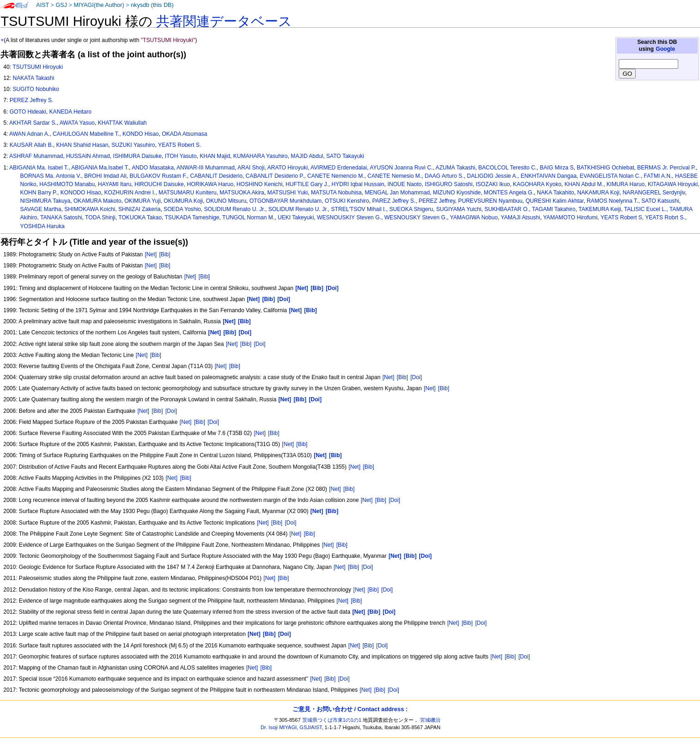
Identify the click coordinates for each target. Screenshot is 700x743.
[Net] (151, 254)
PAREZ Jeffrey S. (394, 201)
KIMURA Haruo (625, 184)
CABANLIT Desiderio (216, 176)
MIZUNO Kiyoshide (457, 193)
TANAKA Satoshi (61, 217)
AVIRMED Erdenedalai (339, 168)
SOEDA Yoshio (182, 209)
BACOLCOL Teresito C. (507, 168)
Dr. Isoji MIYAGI (279, 727)
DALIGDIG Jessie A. (492, 176)
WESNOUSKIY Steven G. (349, 217)
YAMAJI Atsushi (520, 217)
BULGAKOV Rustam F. (158, 176)
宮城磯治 (430, 720)
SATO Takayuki (345, 156)
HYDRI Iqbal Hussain (358, 184)
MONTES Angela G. (509, 193)
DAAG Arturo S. (444, 176)
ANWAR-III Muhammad (206, 168)
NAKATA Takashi (33, 78)
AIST (43, 5)
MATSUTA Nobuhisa (336, 193)
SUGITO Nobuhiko (36, 89)
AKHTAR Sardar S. (33, 123)
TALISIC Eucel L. (645, 209)
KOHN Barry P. (39, 193)
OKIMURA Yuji (142, 201)
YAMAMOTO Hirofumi (570, 217)
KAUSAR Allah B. (31, 145)
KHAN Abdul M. (584, 184)
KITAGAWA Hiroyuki (673, 184)
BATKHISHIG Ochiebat (605, 168)
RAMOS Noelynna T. (612, 201)
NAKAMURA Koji (598, 193)
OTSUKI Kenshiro (347, 201)
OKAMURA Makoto (97, 201)
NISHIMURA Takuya (46, 201)
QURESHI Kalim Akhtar (554, 201)
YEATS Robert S (621, 217)
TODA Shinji (100, 217)
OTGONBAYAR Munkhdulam (286, 201)
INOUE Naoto (405, 184)
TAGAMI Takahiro (554, 209)
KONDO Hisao (141, 134)
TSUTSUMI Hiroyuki (38, 67)
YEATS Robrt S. (665, 217)
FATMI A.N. (658, 176)
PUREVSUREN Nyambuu (490, 201)
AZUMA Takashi (456, 168)
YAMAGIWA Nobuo (474, 217)
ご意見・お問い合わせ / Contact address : (350, 709)
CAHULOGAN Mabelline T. (86, 134)
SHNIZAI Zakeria (139, 209)
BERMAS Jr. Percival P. (667, 168)
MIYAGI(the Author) (99, 5)
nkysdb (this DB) (152, 5)
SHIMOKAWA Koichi (90, 209)
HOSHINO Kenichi (259, 184)
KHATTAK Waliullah (122, 123)
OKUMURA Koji (183, 201)
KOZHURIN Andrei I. (130, 193)
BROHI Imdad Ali (105, 176)
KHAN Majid (215, 156)
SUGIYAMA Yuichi (459, 209)
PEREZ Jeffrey (437, 201)
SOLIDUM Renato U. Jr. (298, 209)
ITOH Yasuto (181, 156)
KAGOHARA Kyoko (537, 184)
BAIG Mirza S (557, 168)
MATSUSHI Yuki (288, 193)
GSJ (61, 5)
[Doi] (259, 344)
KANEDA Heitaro (70, 112)
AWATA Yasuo (77, 123)
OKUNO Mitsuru (226, 201)
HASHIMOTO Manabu (67, 184)
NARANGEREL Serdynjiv (654, 193)
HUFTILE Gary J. (307, 184)
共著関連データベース (224, 21)
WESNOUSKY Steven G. (416, 217)
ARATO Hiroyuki (287, 168)
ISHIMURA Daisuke (138, 156)
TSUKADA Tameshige (192, 217)
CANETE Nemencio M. (336, 176)
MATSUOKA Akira (242, 193)
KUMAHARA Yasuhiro (261, 156)
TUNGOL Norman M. (248, 217)
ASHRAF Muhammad (36, 156)
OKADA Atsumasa (184, 134)
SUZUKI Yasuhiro (133, 145)
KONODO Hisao (81, 193)
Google (665, 49)
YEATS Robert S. (180, 145)
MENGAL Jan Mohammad (397, 193)
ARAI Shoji (251, 168)
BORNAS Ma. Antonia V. (51, 176)
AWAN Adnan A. (29, 134)
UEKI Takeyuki (296, 217)
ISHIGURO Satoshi (449, 184)
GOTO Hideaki (28, 112)
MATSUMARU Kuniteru (187, 193)
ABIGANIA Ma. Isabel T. (39, 168)
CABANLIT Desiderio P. (275, 176)
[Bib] (164, 254)
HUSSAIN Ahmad (88, 156)
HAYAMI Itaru (115, 184)
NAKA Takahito (555, 193)
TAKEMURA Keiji (600, 209)
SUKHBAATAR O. (506, 209)
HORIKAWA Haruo (210, 184)
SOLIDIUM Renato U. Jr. (235, 209)
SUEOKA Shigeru (411, 209)
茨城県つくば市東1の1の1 (332, 720)
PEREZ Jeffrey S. (32, 100)
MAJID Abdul (307, 156)
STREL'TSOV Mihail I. (358, 209)
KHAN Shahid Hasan (82, 145)
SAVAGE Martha (41, 209)
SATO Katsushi (660, 201)
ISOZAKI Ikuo (493, 184)
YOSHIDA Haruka (43, 226)
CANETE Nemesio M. (394, 176)
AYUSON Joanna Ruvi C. (401, 168)
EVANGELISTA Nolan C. (610, 176)
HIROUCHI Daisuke (159, 184)
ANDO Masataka (153, 168)
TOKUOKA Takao (140, 217)
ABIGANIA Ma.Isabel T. (100, 168)
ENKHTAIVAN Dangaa (549, 176)
